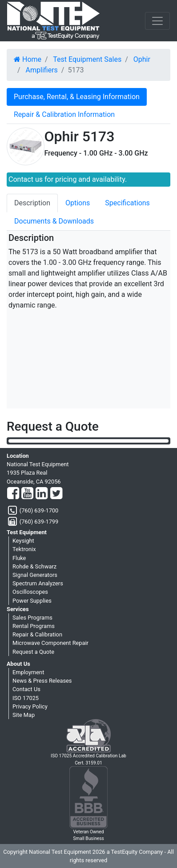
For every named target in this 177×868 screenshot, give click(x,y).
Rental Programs (34, 626)
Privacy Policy (30, 706)
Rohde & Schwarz (34, 566)
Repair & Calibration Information (64, 114)
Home (28, 59)
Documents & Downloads (54, 221)
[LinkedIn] (42, 494)
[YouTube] (27, 494)
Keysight (23, 541)
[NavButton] (157, 21)
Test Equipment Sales (87, 59)
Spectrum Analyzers (38, 583)
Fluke (19, 558)
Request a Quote (33, 652)
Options (78, 203)
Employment (28, 672)
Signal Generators (35, 575)
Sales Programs (32, 618)
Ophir (142, 59)
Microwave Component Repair (50, 643)
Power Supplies (32, 601)
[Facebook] (13, 494)
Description (32, 203)
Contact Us (26, 689)
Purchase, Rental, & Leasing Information (77, 97)
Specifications (127, 203)
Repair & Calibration (37, 634)
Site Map (24, 715)
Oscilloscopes (30, 592)
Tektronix (24, 549)
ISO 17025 (26, 698)
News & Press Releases (42, 681)
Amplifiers (42, 70)
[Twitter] (56, 494)
